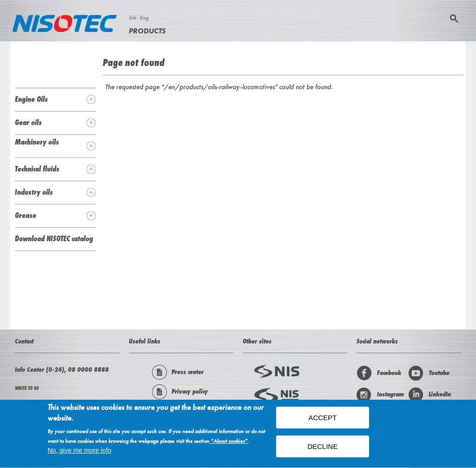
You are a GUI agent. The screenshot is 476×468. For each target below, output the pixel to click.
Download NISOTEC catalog (54, 238)
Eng (144, 18)
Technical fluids (37, 169)
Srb (132, 18)
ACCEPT (323, 419)
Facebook (379, 373)
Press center (178, 372)
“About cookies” (228, 442)
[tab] (55, 99)
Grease (26, 215)
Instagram (380, 395)
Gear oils (28, 122)
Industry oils (34, 192)
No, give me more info (79, 451)
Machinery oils (37, 142)
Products (147, 31)
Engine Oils (31, 99)
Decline (322, 447)
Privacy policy (180, 392)
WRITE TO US (27, 388)
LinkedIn (430, 395)
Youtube (429, 373)
